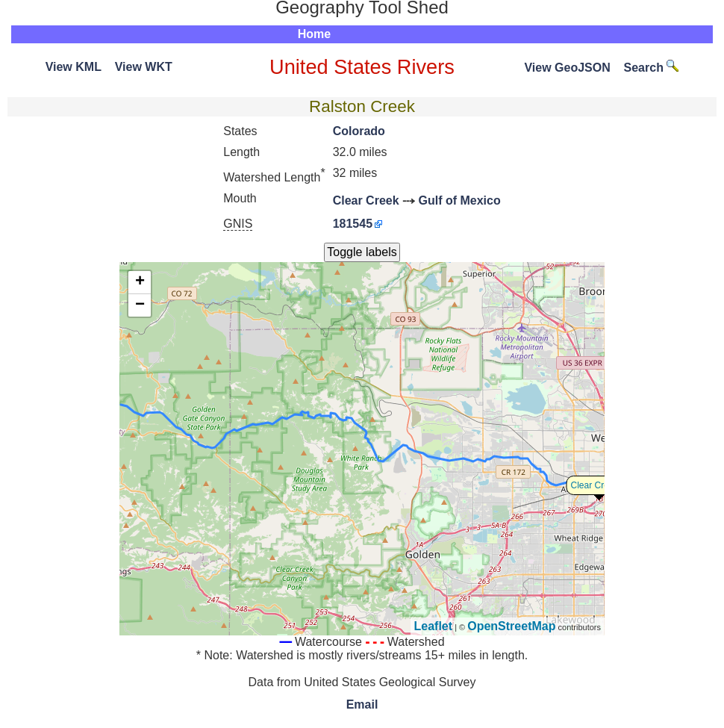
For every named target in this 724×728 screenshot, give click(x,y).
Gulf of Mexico (460, 200)
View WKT (144, 67)
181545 (353, 224)
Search (652, 68)
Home (314, 34)
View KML (74, 67)
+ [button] (140, 282)
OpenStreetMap (511, 626)
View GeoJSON (567, 68)
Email (362, 704)
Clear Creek (366, 200)
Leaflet (434, 626)
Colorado (359, 131)
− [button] (140, 305)
